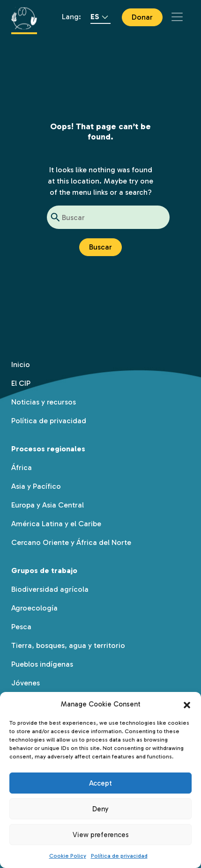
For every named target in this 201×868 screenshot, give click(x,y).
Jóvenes (26, 683)
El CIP (21, 383)
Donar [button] (142, 17)
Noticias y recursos (44, 402)
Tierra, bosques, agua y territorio (68, 645)
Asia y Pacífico (36, 486)
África (22, 467)
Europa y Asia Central (48, 505)
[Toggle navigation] (177, 17)
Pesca (21, 627)
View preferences (101, 835)
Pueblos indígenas (42, 664)
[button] (187, 704)
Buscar (100, 247)
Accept (100, 783)
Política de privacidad (119, 856)
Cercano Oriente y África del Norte (71, 542)
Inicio (21, 364)
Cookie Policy (68, 856)
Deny (100, 809)
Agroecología (34, 608)
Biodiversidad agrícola (50, 589)
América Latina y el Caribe (56, 524)
